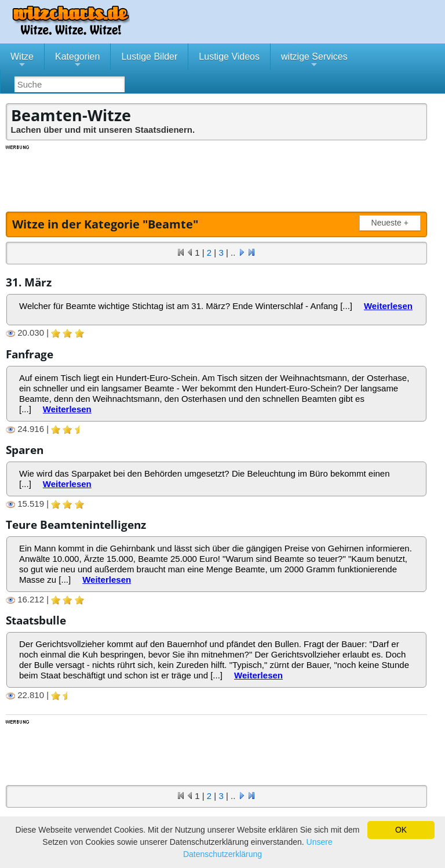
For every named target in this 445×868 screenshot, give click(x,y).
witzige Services (314, 61)
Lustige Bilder (149, 57)
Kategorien (77, 61)
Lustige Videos (229, 57)
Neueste (392, 223)
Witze (22, 61)
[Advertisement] (217, 177)
